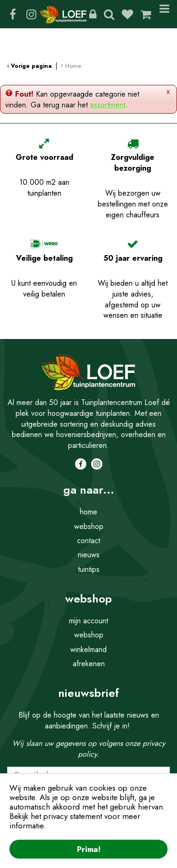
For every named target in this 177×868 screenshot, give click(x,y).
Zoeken (109, 14)
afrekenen (89, 664)
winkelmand (88, 649)
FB (13, 14)
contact (88, 541)
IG (31, 14)
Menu (164, 14)
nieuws (89, 555)
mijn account (88, 621)
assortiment (108, 105)
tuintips (89, 569)
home (88, 512)
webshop (89, 526)
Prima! (89, 849)
